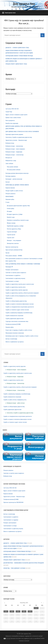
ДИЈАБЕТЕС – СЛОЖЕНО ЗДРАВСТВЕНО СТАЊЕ (17, 48)
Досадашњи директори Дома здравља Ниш (18, 206)
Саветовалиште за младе (12, 281)
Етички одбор (10, 209)
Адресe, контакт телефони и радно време (17, 115)
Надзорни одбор (10, 199)
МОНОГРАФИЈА (9, 197)
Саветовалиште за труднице (11, 520)
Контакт (8, 182)
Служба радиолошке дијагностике (15, 319)
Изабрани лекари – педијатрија (14, 152)
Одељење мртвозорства (12, 247)
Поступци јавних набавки (14, 170)
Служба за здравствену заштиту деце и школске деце (20, 284)
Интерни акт (9, 158)
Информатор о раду (11, 161)
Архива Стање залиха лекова (13, 118)
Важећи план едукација (12, 123)
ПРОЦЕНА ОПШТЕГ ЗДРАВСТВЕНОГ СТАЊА (16, 64)
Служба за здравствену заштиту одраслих (17, 290)
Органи (7, 253)
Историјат (9, 211)
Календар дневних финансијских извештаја (17, 173)
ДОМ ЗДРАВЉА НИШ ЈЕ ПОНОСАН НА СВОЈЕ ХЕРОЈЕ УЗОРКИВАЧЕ (22, 132)
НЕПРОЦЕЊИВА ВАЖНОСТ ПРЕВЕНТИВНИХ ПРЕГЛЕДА (19, 56)
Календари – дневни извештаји (14, 179)
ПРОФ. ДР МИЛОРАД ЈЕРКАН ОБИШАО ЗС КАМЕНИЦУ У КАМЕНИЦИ (23, 264)
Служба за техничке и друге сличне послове (17, 310)
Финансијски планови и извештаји (15, 333)
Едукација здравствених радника (14, 134)
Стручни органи (11, 235)
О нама (7, 202)
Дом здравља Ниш (24, 4)
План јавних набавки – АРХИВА (14, 256)
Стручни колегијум (12, 232)
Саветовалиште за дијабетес (13, 275)
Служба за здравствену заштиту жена (16, 287)
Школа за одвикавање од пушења (15, 342)
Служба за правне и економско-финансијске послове (20, 304)
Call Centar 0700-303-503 (12, 109)
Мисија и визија (11, 223)
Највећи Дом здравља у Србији (15, 226)
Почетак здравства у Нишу (14, 229)
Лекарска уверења (10, 194)
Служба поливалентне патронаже (14, 316)
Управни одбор (10, 327)
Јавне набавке (9, 163)
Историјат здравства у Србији (15, 214)
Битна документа (10, 120)
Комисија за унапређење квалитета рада (18, 220)
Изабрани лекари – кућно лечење (16, 403)
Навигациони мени (9, 13)
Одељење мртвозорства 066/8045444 (13, 502)
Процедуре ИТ (9, 267)
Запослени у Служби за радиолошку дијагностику (19, 137)
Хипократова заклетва (13, 243)
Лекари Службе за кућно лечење (14, 191)
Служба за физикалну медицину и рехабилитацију (19, 313)
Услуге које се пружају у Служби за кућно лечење (19, 330)
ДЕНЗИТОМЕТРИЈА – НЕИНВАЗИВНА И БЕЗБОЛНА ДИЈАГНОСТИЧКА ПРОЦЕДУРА (24, 563)
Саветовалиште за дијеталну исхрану (15, 278)
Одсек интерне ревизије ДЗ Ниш (14, 250)
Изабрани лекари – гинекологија (14, 146)
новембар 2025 (24, 603)
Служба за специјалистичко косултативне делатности (20, 307)
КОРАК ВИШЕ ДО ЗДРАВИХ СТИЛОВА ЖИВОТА (17, 185)
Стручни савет (11, 238)
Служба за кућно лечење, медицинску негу (15, 400)
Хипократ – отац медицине (14, 240)
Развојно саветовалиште (12, 270)
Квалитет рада (11, 217)
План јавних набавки (12, 167)
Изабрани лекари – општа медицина (15, 149)
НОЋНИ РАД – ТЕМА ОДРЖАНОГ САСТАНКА (14, 568)
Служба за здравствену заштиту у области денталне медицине (22, 293)
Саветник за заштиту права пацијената (16, 273)
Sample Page (9, 112)
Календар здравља (11, 176)
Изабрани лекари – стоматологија (15, 155)
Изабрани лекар (10, 143)
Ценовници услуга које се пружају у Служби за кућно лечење (22, 336)
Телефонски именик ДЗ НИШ (13, 324)
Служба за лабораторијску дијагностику (16, 301)
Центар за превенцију (11, 339)
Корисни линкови (10, 188)
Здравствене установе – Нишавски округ (16, 140)
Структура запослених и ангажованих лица (17, 321)
